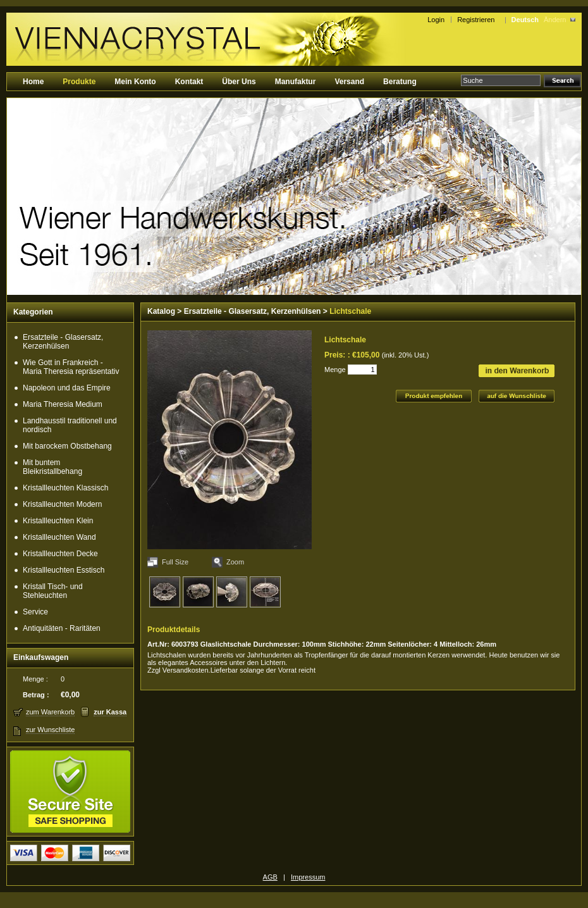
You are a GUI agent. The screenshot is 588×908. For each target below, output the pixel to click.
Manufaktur (296, 82)
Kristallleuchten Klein (58, 521)
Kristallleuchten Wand (59, 537)
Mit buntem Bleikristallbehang (52, 467)
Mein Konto (135, 82)
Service (35, 612)
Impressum (308, 877)
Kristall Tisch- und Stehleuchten (53, 591)
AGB (270, 877)
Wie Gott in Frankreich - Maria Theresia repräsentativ (71, 367)
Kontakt (189, 82)
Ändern (555, 20)
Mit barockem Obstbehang (67, 446)
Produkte (79, 82)
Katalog (161, 311)
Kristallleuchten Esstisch (64, 570)
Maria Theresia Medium (63, 404)
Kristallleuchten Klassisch (65, 488)
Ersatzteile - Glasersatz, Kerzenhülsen (63, 342)
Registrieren (478, 20)
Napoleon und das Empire (67, 388)
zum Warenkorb (50, 712)
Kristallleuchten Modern (62, 504)
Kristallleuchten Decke (60, 554)
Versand (349, 82)
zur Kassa (110, 712)
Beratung (400, 82)
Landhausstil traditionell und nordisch (70, 425)
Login (436, 20)
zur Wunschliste (50, 730)
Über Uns (239, 82)
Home (33, 82)
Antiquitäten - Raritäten (62, 628)
